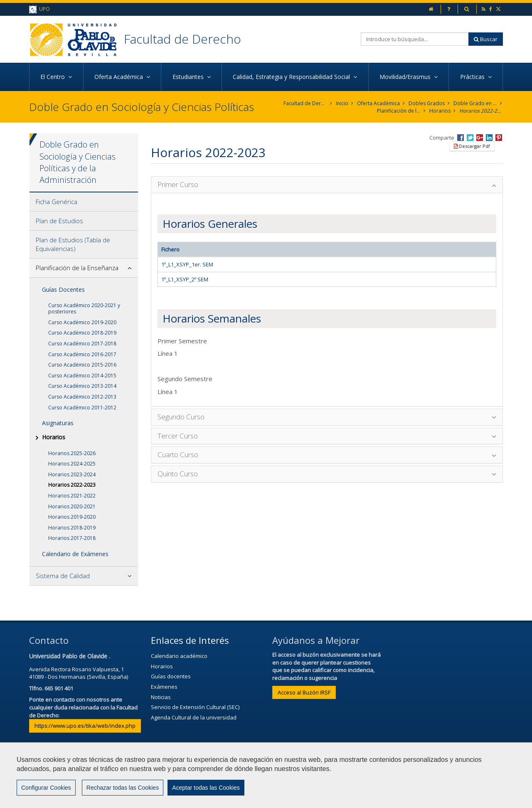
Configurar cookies (57, 798)
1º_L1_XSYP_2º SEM (185, 279)
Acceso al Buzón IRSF (304, 692)
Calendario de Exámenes (75, 554)
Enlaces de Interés (190, 640)
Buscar (486, 39)
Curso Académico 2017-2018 (82, 344)
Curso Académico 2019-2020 (82, 322)
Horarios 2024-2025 (72, 464)
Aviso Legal (244, 778)
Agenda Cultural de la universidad (194, 717)
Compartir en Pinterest (499, 138)
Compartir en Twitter (470, 138)
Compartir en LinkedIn (489, 138)
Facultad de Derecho (182, 39)
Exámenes (164, 687)
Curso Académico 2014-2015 (82, 376)
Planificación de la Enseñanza (399, 111)
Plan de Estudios (59, 221)
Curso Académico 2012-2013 (82, 397)
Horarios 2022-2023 (481, 111)
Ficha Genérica (57, 202)
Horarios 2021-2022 (72, 496)
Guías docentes (171, 676)
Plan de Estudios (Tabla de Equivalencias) (73, 244)
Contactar (199, 778)
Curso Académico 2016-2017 (82, 354)
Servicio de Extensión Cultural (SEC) (195, 707)
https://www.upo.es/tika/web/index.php (85, 726)
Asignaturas (58, 423)
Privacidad (289, 778)
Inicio (342, 103)
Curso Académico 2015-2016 (82, 365)
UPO (39, 9)
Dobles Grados (427, 103)
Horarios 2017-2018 (72, 538)
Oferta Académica (378, 103)
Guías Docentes (63, 289)
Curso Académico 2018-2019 (82, 333)
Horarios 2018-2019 (72, 528)
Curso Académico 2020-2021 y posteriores (84, 309)
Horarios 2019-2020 (72, 517)
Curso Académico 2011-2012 (82, 408)
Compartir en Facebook (461, 138)
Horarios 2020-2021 (72, 506)
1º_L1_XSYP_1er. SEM (187, 264)
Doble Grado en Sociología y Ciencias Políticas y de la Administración (475, 103)
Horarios (440, 111)
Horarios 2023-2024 (72, 474)
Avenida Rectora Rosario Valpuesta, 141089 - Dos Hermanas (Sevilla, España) (79, 673)
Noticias (161, 697)
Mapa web (333, 778)
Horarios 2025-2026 (72, 453)
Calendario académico (179, 656)
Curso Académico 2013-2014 (82, 386)
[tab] (84, 202)
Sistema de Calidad (63, 576)
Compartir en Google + (480, 138)
